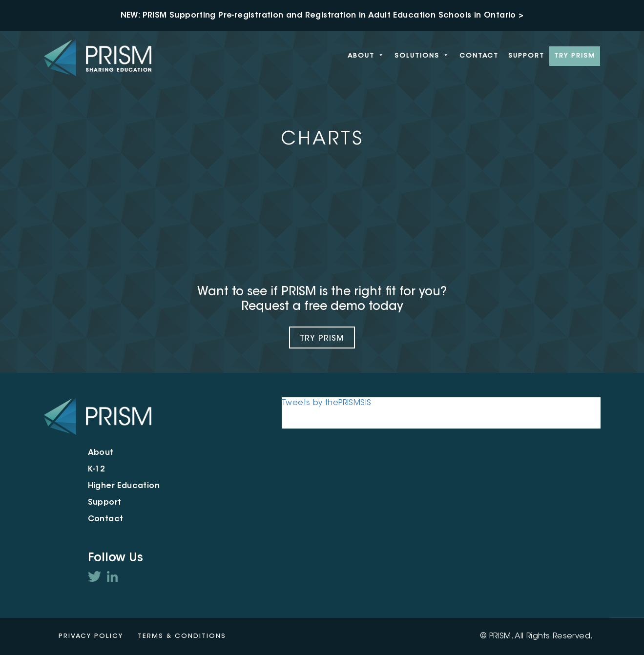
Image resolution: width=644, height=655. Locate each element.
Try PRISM (575, 56)
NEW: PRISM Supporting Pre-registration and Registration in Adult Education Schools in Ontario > (322, 16)
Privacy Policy (91, 636)
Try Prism (322, 339)
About (366, 56)
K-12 (97, 470)
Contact (479, 56)
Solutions (422, 56)
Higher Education (124, 486)
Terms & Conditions (182, 636)
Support (526, 56)
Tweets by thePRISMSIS (326, 403)
